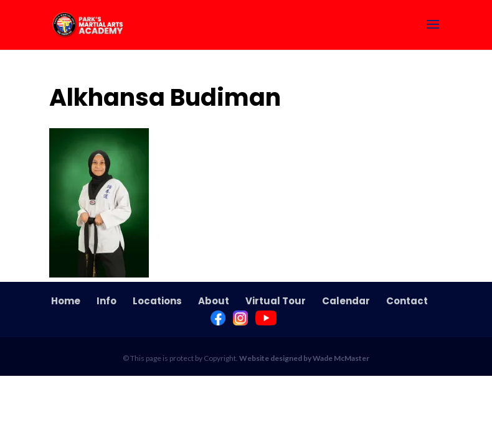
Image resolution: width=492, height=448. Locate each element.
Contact (407, 301)
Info (106, 301)
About (214, 301)
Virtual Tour (276, 301)
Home (66, 301)
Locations (157, 301)
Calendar (346, 301)
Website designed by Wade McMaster (304, 358)
